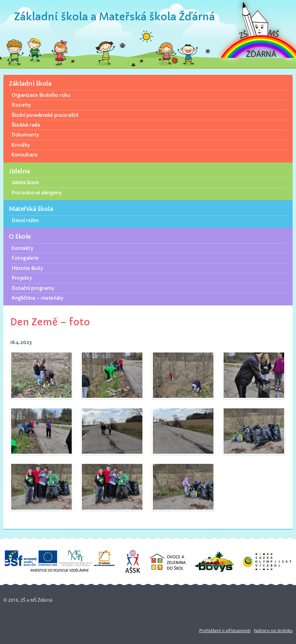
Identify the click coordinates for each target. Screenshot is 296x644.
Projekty (21, 278)
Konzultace (25, 155)
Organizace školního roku (41, 95)
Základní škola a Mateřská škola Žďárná (115, 17)
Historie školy (27, 268)
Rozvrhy (21, 105)
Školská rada (26, 125)
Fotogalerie (25, 258)
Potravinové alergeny (36, 193)
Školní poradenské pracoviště (45, 115)
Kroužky (21, 145)
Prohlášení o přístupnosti (225, 630)
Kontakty (22, 248)
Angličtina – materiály (37, 298)
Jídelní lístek (25, 183)
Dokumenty (25, 135)
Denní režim (25, 220)
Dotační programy (33, 288)
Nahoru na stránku (273, 630)
